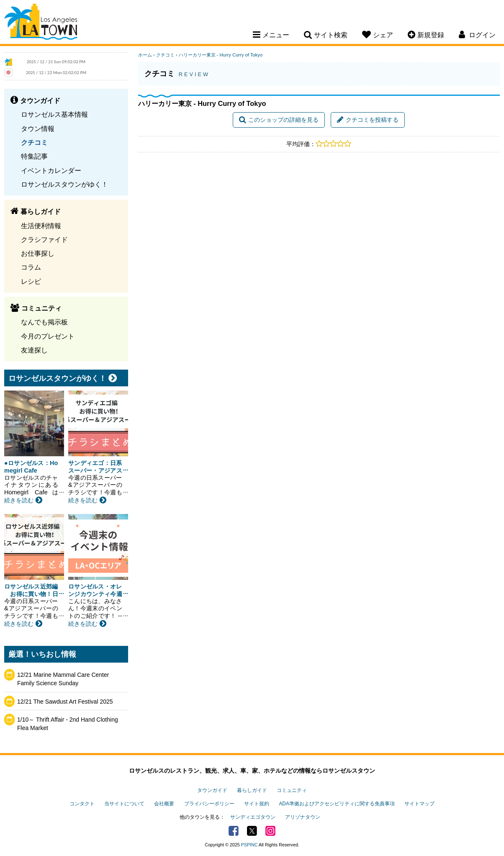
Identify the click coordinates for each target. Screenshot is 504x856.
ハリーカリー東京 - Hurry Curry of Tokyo (221, 55)
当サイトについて (124, 804)
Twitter (252, 831)
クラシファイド (44, 239)
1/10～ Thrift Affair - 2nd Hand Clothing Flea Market (68, 724)
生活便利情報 (41, 226)
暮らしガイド (252, 790)
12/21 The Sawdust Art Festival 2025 (65, 702)
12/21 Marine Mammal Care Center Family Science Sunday (63, 679)
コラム (31, 267)
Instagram (270, 831)
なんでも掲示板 (44, 322)
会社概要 (164, 804)
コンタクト (82, 804)
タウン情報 (38, 129)
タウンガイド (212, 790)
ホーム (145, 55)
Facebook (234, 831)
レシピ (31, 281)
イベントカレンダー (51, 170)
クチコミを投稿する (368, 120)
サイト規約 (257, 804)
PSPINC (249, 845)
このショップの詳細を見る (279, 120)
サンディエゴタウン (253, 817)
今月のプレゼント (48, 336)
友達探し (34, 350)
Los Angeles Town (41, 23)
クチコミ (34, 142)
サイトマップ (419, 804)
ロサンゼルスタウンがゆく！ (64, 184)
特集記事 (34, 156)
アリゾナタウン (303, 817)
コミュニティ (292, 790)
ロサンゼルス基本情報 (54, 114)
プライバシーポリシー (209, 804)
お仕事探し (38, 253)
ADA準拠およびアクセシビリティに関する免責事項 (337, 804)
